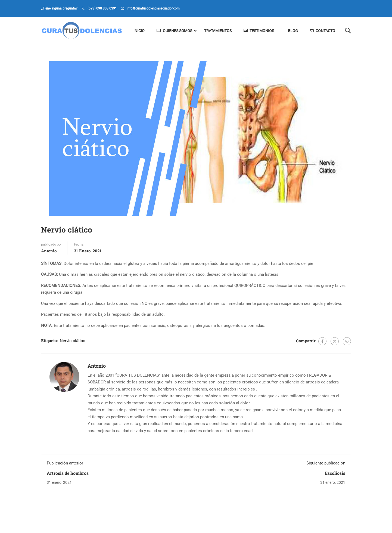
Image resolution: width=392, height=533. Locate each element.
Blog (293, 31)
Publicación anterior (65, 463)
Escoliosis (335, 473)
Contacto (323, 31)
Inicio (139, 31)
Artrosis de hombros (68, 473)
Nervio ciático (73, 341)
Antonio (49, 251)
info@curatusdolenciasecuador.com (153, 8)
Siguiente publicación (326, 463)
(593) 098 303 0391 (102, 8)
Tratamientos (218, 31)
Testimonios (259, 31)
